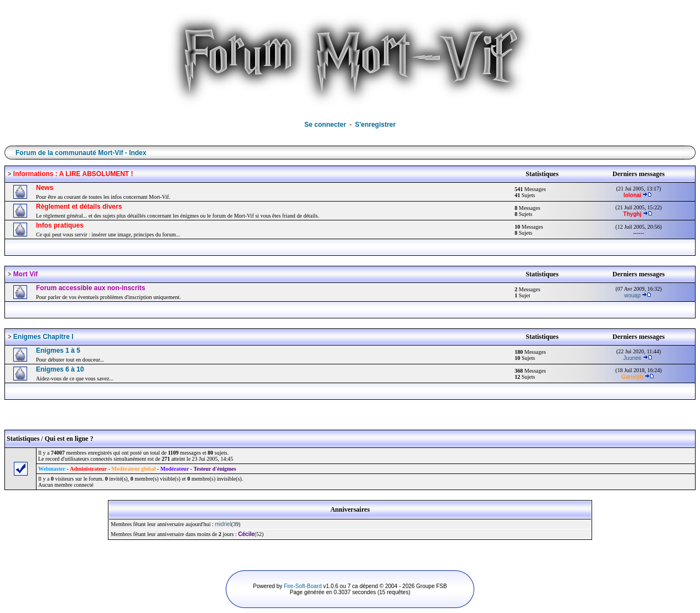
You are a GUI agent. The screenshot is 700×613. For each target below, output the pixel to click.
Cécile (246, 534)
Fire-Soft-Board (303, 586)
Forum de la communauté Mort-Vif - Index (81, 153)
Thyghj (632, 214)
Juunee (632, 358)
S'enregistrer (375, 125)
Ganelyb (632, 377)
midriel (223, 524)
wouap (632, 295)
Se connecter (325, 125)
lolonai (632, 195)
